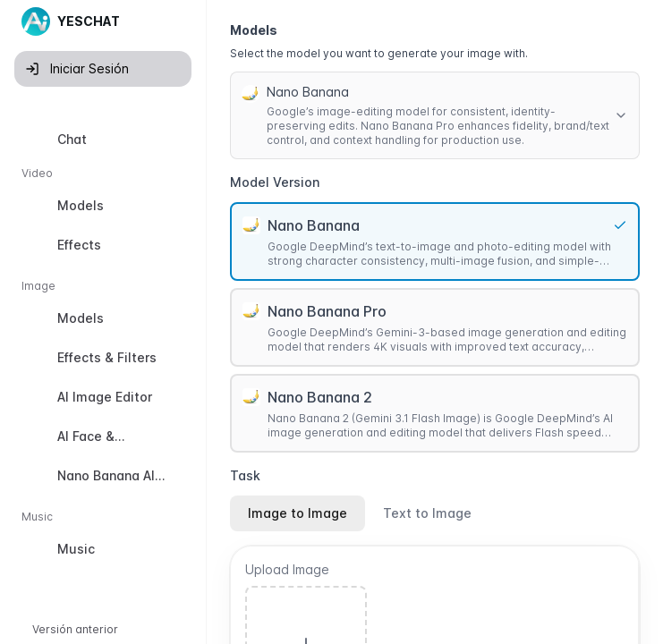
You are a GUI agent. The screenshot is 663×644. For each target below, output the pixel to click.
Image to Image (297, 513)
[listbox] (103, 348)
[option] (103, 140)
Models (254, 30)
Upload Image (287, 569)
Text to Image (427, 513)
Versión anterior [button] (75, 629)
